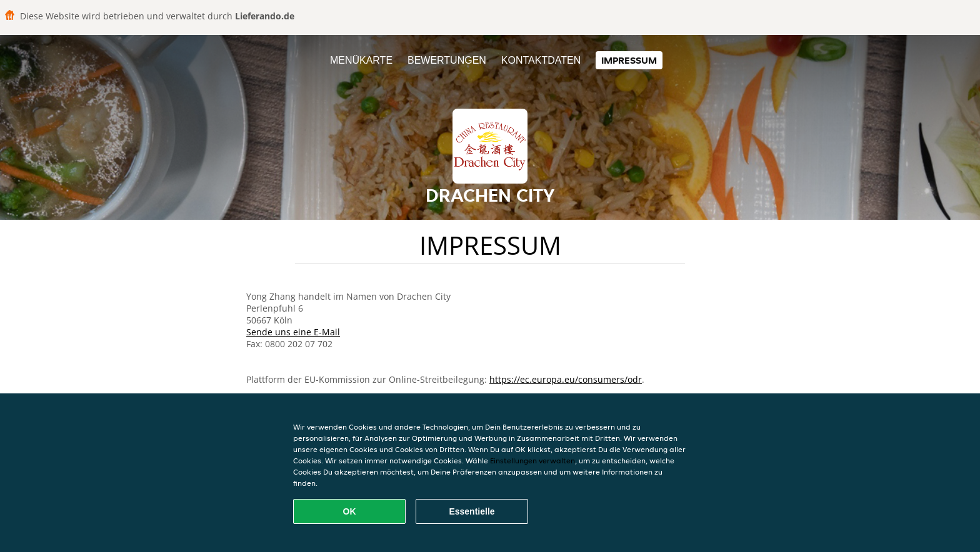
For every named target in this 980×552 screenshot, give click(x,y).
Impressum (629, 60)
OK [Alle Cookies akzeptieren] (350, 511)
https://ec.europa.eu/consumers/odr (566, 379)
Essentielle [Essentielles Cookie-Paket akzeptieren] (472, 511)
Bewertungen (447, 60)
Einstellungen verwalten (532, 461)
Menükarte (361, 60)
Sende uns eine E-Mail (293, 332)
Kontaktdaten (541, 60)
